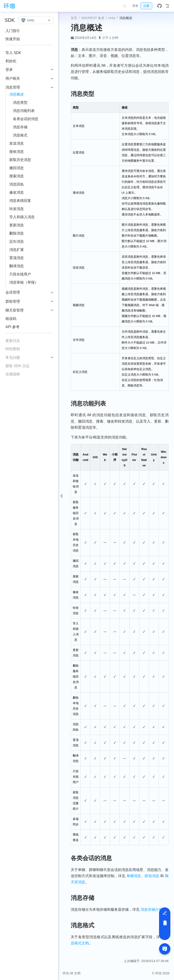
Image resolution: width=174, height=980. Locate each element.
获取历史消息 (20, 160)
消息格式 (20, 135)
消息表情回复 (20, 201)
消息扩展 (17, 250)
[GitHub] (159, 6)
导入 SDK (13, 53)
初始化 (11, 61)
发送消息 (17, 143)
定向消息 (17, 241)
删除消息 (17, 233)
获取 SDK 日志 (17, 366)
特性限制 (13, 349)
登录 (135, 6)
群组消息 (152, 876)
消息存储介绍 (151, 909)
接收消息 (17, 152)
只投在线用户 (20, 274)
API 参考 (12, 327)
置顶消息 (17, 258)
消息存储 (20, 127)
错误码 (11, 319)
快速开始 (13, 39)
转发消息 (17, 209)
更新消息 (17, 225)
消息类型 (20, 103)
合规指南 (13, 374)
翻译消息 (17, 266)
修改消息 (17, 192)
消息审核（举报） (24, 282)
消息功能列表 (24, 111)
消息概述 (17, 94)
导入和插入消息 (22, 217)
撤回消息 (17, 168)
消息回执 (17, 184)
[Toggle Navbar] (167, 6)
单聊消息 (134, 876)
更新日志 (13, 341)
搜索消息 (17, 176)
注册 (146, 6)
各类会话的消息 (26, 119)
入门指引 (13, 31)
